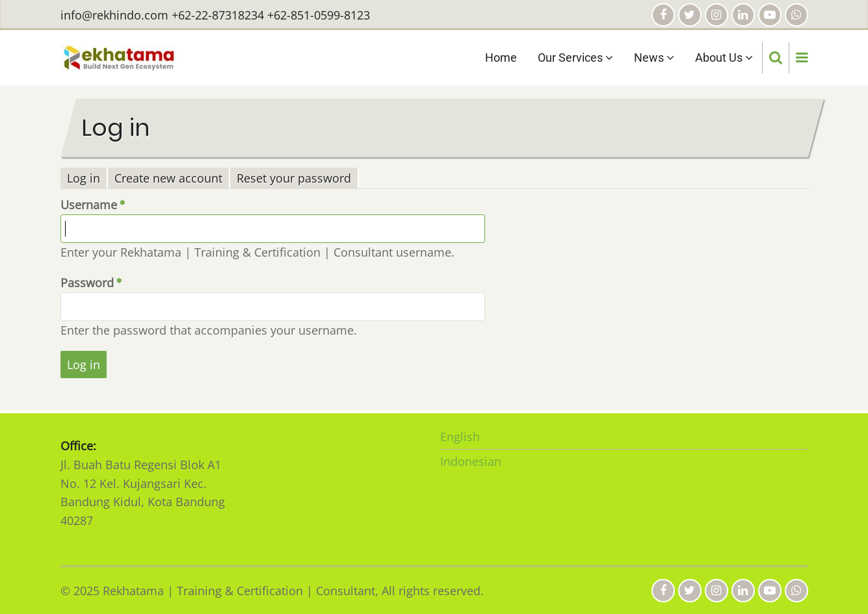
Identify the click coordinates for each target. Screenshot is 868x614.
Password (87, 283)
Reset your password (294, 178)
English (460, 437)
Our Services (575, 58)
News (654, 58)
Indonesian (471, 461)
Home (501, 58)
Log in (87, 179)
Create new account (168, 178)
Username (89, 205)
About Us (724, 58)
